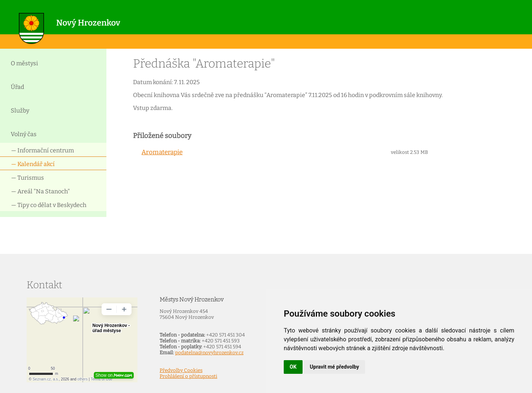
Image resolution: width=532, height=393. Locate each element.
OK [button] (293, 367)
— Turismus (28, 178)
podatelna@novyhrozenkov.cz (209, 353)
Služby (20, 111)
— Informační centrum (42, 150)
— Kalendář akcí (33, 164)
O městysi (24, 63)
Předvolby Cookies (181, 370)
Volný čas (24, 134)
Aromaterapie (162, 152)
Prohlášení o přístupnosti (188, 376)
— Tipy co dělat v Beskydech (49, 205)
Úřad (17, 87)
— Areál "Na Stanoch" (40, 191)
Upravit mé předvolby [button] (335, 367)
